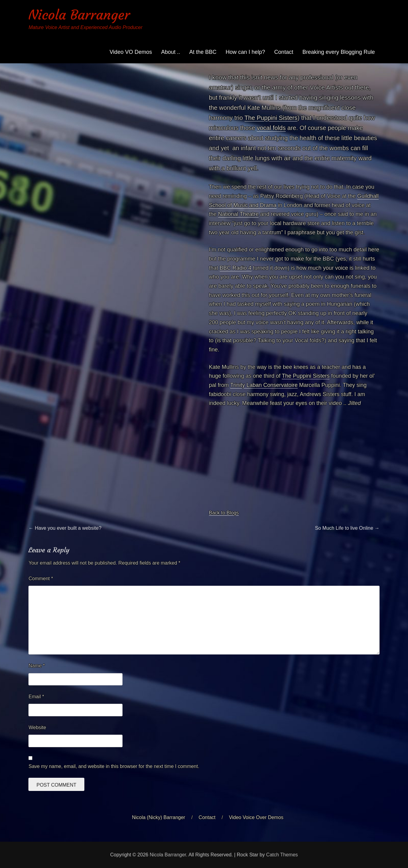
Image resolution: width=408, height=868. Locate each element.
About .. (171, 52)
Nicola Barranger (79, 15)
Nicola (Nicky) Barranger (159, 817)
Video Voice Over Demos (256, 817)
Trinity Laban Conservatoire (264, 385)
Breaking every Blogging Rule (338, 52)
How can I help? (245, 52)
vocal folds (271, 128)
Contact (284, 52)
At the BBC (203, 52)
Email (36, 697)
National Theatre (239, 214)
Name (37, 666)
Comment (41, 579)
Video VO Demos (131, 52)
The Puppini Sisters (271, 118)
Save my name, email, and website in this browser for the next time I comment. (114, 766)
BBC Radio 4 (236, 268)
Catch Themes (282, 855)
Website (37, 727)
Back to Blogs (224, 513)
